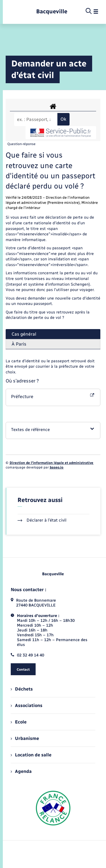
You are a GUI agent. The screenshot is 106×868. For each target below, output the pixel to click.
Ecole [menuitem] (19, 722)
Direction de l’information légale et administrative (51, 463)
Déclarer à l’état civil (42, 520)
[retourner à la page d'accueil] (52, 11)
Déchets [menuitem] (22, 689)
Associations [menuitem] (27, 705)
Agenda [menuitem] (21, 771)
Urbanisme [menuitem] (25, 738)
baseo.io (57, 467)
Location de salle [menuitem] (31, 755)
